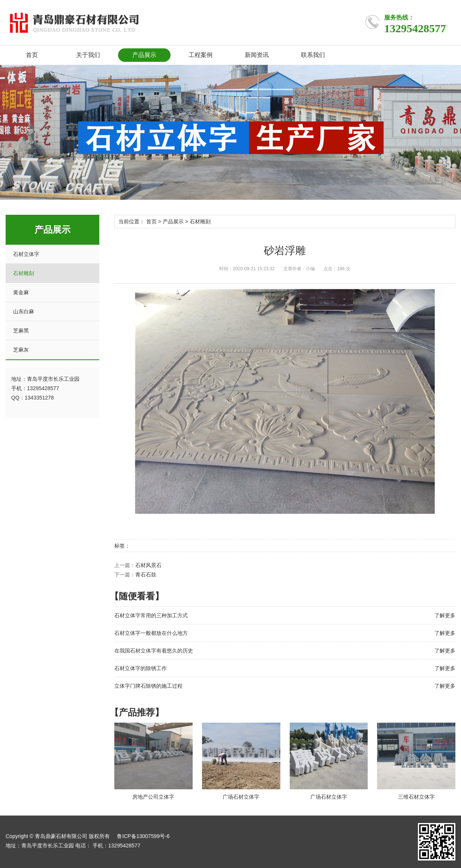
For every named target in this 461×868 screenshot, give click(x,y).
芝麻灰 (21, 350)
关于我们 (88, 55)
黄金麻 (21, 292)
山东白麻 (24, 311)
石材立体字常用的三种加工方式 (151, 615)
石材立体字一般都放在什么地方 (151, 633)
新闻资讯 (257, 55)
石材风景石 (148, 565)
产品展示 (144, 55)
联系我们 (313, 55)
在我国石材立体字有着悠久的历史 (154, 651)
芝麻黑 (21, 331)
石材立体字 (26, 254)
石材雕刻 (24, 273)
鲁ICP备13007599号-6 (143, 836)
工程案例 (201, 55)
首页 (32, 55)
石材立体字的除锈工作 (141, 668)
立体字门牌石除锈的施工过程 (148, 686)
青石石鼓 (146, 575)
